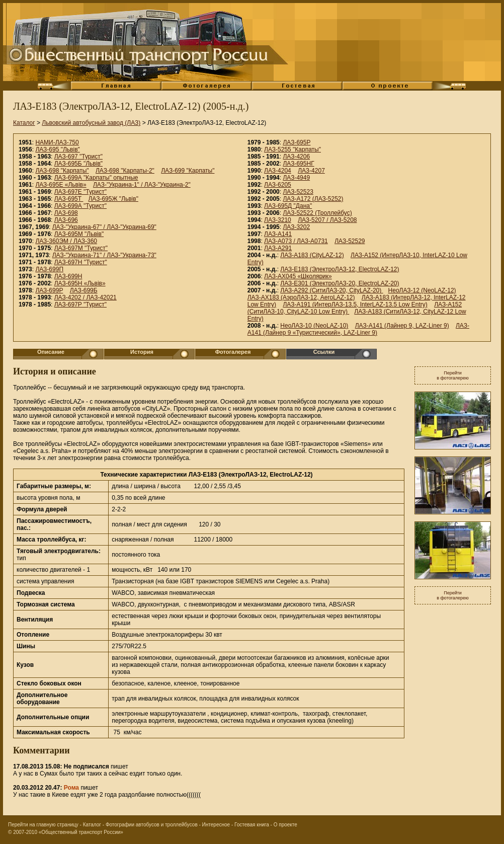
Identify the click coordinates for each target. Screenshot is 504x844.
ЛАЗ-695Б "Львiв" (78, 164)
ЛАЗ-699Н (68, 276)
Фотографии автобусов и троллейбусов (152, 825)
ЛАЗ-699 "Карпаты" (188, 171)
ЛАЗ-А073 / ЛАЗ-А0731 (296, 241)
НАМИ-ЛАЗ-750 (57, 142)
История (142, 352)
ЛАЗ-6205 (278, 185)
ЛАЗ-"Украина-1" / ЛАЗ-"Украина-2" (142, 185)
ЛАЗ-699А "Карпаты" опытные (96, 178)
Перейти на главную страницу (43, 825)
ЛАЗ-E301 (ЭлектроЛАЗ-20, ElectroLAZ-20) (340, 283)
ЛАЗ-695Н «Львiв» (80, 283)
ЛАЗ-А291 (278, 248)
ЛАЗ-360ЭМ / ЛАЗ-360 (66, 241)
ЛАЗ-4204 (278, 171)
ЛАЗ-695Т (69, 199)
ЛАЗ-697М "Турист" (81, 248)
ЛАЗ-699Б (84, 290)
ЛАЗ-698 (66, 213)
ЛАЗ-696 (66, 220)
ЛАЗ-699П (49, 269)
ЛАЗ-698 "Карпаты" (62, 171)
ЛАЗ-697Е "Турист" (80, 192)
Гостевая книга (252, 825)
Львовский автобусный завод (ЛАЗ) (91, 123)
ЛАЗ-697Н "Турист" (81, 262)
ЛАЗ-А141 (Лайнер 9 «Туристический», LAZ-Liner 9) (358, 329)
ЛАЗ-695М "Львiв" (79, 234)
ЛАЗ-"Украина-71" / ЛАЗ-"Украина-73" (104, 255)
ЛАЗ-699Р (49, 290)
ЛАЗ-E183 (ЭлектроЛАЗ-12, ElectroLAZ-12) (340, 269)
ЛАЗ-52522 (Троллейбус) (317, 213)
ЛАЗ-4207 (311, 171)
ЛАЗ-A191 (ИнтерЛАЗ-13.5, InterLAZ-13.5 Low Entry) (355, 304)
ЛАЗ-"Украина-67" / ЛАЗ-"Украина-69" (104, 227)
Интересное (216, 825)
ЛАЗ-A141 (278, 234)
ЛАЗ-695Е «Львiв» (61, 185)
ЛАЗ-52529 (350, 241)
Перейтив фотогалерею (453, 375)
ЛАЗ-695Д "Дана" (288, 206)
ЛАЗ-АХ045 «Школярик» (298, 276)
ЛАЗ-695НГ (298, 164)
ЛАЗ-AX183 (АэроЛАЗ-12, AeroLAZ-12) (301, 297)
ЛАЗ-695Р (297, 142)
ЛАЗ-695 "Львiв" (57, 149)
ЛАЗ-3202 (296, 227)
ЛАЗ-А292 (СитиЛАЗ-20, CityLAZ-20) (331, 290)
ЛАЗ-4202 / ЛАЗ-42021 (86, 297)
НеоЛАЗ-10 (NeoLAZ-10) (314, 326)
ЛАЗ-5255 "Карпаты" (292, 149)
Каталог (24, 123)
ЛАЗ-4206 (296, 157)
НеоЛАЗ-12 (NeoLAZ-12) (422, 290)
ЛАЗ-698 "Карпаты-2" (125, 171)
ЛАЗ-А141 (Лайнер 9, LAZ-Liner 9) (402, 326)
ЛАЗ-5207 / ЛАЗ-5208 (327, 220)
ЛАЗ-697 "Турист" (78, 157)
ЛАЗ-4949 (296, 178)
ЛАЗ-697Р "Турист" (80, 304)
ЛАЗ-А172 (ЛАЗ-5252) (313, 199)
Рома (71, 788)
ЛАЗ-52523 (298, 192)
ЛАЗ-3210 (278, 220)
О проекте (285, 825)
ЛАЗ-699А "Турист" (80, 206)
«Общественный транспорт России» (81, 832)
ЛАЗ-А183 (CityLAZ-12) (312, 255)
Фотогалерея (233, 352)
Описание (51, 352)
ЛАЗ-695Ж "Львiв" (113, 199)
